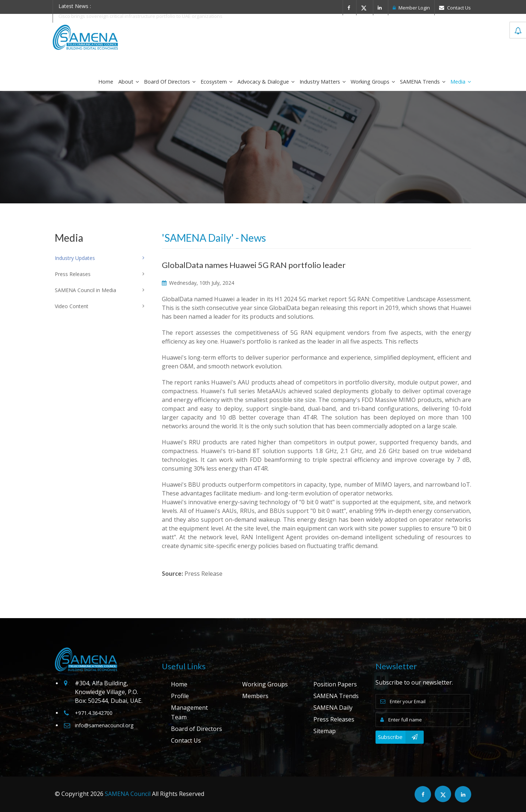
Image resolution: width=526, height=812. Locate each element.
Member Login (411, 8)
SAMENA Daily (333, 708)
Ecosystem (216, 82)
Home (106, 82)
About (129, 82)
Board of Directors (170, 82)
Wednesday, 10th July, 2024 (198, 283)
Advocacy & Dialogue (266, 82)
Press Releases (334, 719)
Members (255, 696)
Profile (180, 696)
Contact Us (455, 8)
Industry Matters (323, 82)
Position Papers (335, 684)
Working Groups (373, 82)
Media (461, 82)
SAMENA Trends (423, 82)
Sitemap (325, 731)
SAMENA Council (128, 794)
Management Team (189, 712)
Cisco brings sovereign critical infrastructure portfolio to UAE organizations (140, 16)
